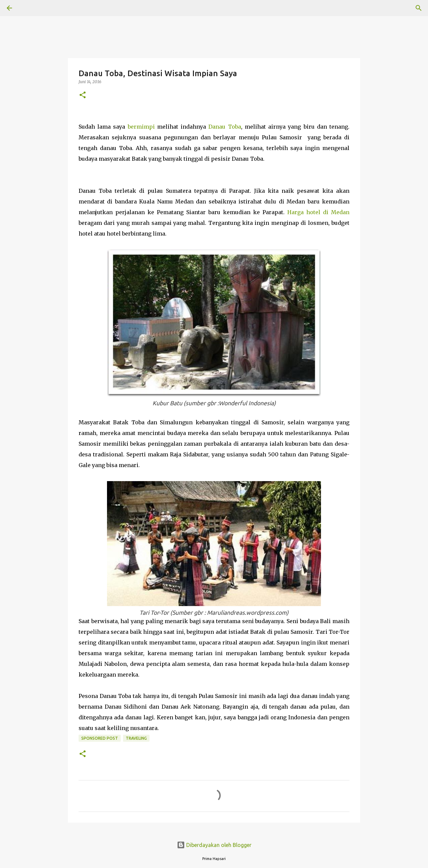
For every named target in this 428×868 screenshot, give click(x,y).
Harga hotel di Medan (318, 212)
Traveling (136, 738)
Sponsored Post (100, 738)
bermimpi (141, 127)
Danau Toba (225, 127)
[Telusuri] (28, 8)
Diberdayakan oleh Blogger (214, 845)
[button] (83, 95)
